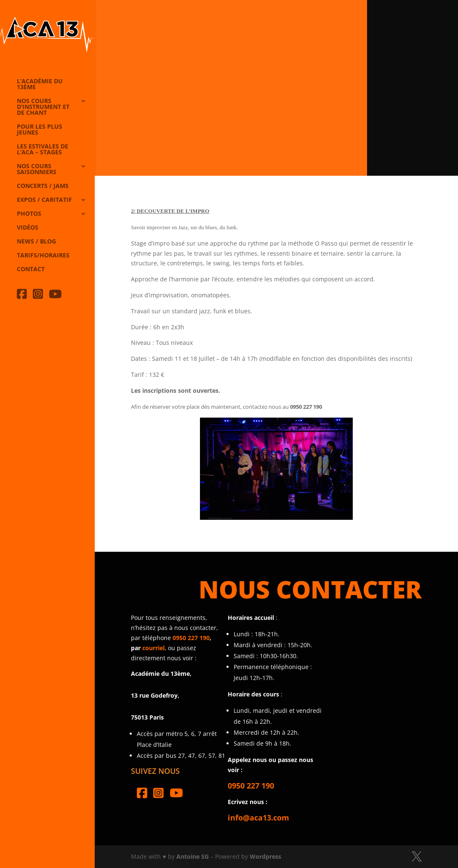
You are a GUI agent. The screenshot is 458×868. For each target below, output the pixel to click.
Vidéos (28, 228)
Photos (29, 214)
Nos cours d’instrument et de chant (43, 107)
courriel (153, 648)
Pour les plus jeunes (40, 130)
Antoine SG (193, 856)
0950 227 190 (191, 638)
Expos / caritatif (44, 200)
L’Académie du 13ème (40, 85)
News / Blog (36, 242)
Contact (31, 270)
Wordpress (265, 856)
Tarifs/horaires (43, 256)
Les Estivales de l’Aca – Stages (43, 150)
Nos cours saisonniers (37, 169)
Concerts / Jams (43, 186)
